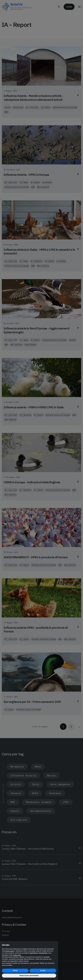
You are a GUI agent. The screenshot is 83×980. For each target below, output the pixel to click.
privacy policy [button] (10, 951)
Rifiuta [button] (15, 971)
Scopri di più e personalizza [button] (29, 976)
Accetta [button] (43, 971)
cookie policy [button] (17, 955)
